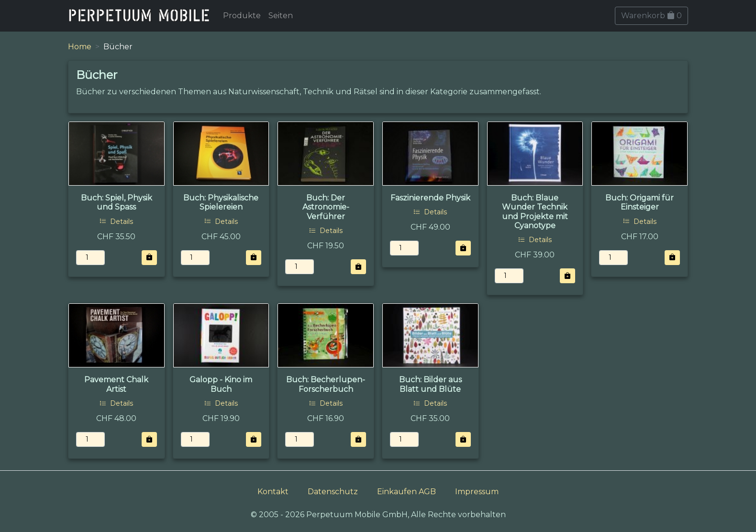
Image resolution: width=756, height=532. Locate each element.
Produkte (242, 16)
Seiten (281, 16)
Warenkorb (651, 16)
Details (116, 222)
